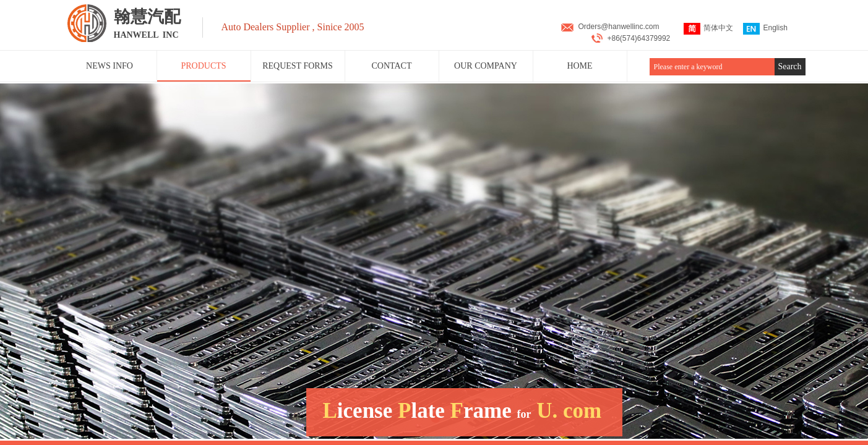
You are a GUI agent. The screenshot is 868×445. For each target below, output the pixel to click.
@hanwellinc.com (630, 27)
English (765, 29)
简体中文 (708, 29)
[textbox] (712, 67)
